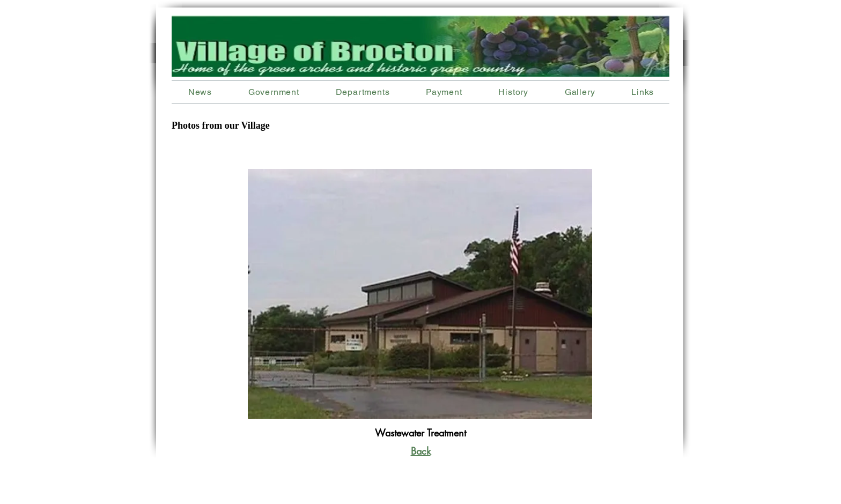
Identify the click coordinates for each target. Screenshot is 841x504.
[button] (363, 92)
